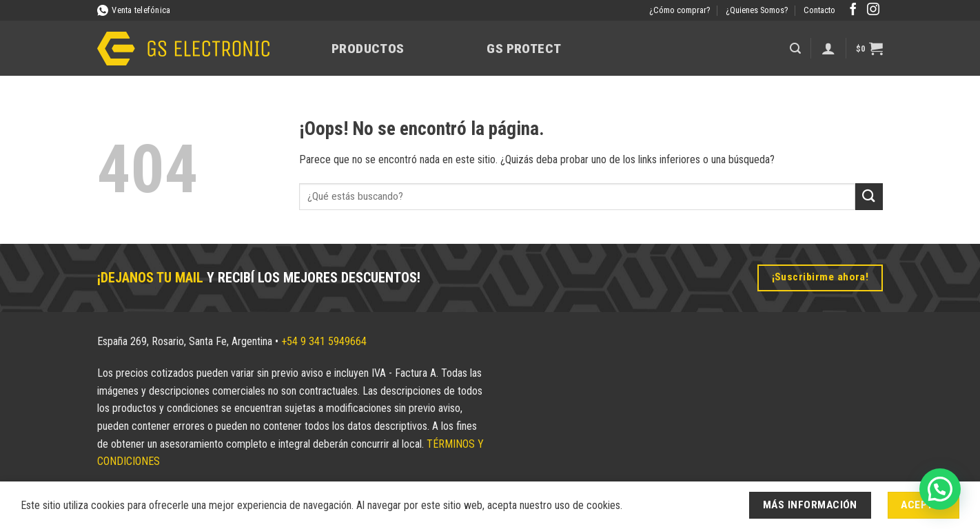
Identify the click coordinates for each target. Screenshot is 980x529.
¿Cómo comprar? (680, 10)
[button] (795, 49)
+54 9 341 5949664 (324, 341)
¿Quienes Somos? (757, 10)
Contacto (819, 10)
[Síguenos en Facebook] (853, 10)
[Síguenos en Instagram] (873, 10)
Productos (368, 49)
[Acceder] (828, 48)
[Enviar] (869, 197)
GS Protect (524, 49)
